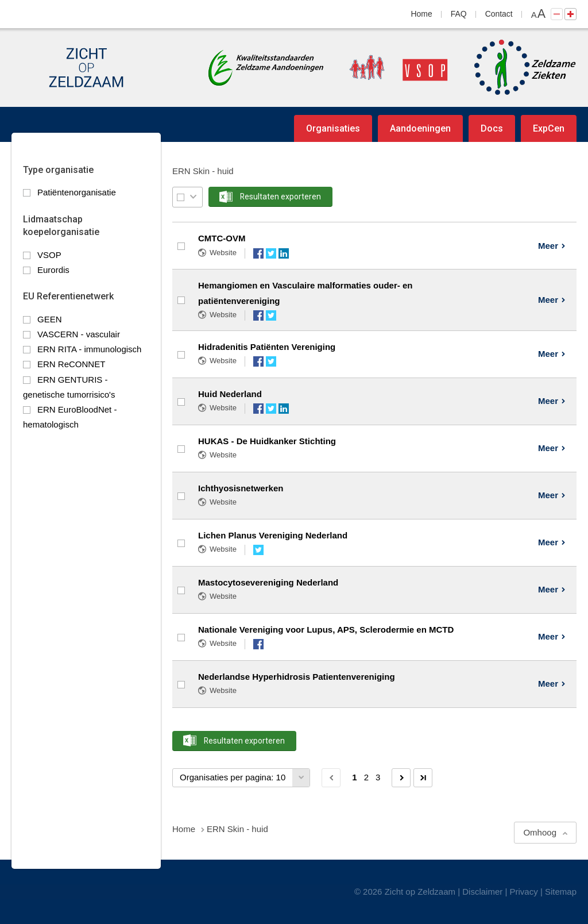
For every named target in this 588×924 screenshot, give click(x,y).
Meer (548, 246)
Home (422, 14)
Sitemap (561, 892)
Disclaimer (482, 892)
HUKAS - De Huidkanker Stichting (267, 441)
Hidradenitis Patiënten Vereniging (267, 347)
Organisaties (333, 128)
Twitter (271, 253)
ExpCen (549, 128)
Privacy (524, 892)
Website (223, 253)
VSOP (49, 255)
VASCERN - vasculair (79, 334)
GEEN (50, 319)
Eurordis (53, 270)
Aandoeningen (420, 128)
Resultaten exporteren (281, 197)
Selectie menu (193, 197)
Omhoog (540, 832)
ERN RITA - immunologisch (89, 349)
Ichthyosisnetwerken (241, 488)
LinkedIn (284, 253)
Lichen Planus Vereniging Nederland (273, 535)
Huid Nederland (230, 394)
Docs (492, 128)
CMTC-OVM (222, 238)
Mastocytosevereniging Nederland (268, 582)
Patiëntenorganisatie (77, 192)
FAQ (459, 14)
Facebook (258, 253)
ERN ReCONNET (71, 364)
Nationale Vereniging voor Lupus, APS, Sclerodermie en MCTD (326, 630)
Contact (499, 14)
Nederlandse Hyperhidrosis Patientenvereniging (297, 677)
